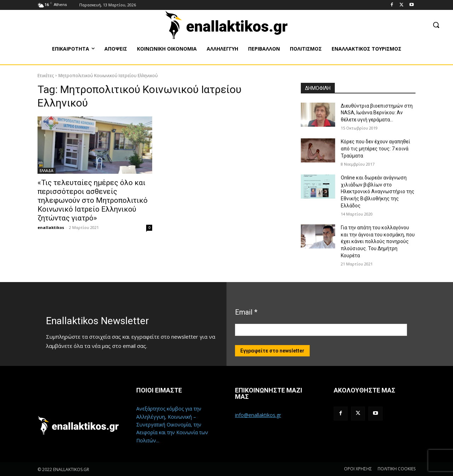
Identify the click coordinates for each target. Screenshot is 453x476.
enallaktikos (51, 227)
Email (246, 312)
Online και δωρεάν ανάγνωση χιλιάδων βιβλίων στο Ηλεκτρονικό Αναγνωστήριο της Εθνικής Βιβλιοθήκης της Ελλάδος (378, 191)
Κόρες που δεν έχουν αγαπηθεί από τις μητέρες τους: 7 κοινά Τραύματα (375, 148)
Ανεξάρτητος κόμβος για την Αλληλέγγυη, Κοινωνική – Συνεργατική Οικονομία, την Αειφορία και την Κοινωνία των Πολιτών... (172, 425)
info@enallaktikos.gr (258, 415)
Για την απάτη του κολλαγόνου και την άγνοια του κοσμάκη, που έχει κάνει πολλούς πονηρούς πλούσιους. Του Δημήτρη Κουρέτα (378, 241)
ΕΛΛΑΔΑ (47, 171)
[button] (436, 25)
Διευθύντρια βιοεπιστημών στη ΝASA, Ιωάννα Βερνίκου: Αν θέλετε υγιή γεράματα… (377, 113)
